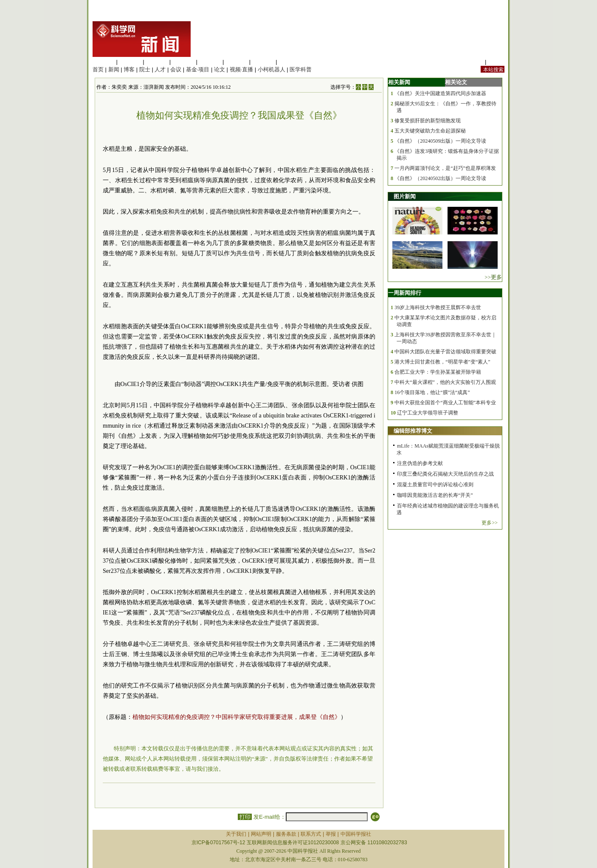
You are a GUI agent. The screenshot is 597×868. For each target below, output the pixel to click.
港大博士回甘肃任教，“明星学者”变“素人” (442, 362)
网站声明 (261, 834)
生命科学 (104, 62)
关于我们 (236, 834)
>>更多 (493, 277)
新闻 (114, 69)
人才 (160, 69)
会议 (176, 69)
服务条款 (286, 834)
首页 (98, 69)
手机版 (496, 62)
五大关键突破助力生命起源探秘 (430, 131)
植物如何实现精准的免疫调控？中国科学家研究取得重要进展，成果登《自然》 (237, 717)
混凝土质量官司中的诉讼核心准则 (435, 485)
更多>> (490, 523)
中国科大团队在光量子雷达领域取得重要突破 (445, 352)
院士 (145, 69)
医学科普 (301, 69)
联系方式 (311, 834)
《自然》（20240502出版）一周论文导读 (440, 178)
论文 (220, 69)
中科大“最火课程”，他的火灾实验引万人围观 (445, 382)
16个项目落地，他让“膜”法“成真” (432, 392)
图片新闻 (405, 196)
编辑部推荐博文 (413, 431)
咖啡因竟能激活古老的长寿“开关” (435, 495)
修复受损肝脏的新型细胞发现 (428, 121)
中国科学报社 (356, 834)
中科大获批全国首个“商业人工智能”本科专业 (445, 403)
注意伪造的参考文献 (420, 463)
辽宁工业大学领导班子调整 (428, 413)
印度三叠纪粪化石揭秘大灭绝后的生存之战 (445, 474)
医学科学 (130, 62)
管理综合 (290, 62)
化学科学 (157, 62)
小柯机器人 (272, 69)
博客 (129, 69)
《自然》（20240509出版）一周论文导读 (440, 141)
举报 (331, 834)
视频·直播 (242, 69)
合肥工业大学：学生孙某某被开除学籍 (438, 372)
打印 (245, 817)
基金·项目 (198, 69)
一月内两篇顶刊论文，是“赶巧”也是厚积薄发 (445, 168)
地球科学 (237, 62)
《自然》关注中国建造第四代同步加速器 (440, 93)
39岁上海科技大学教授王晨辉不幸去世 (438, 307)
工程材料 (183, 62)
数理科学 (263, 62)
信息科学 (210, 62)
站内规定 (472, 62)
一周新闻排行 (405, 293)
